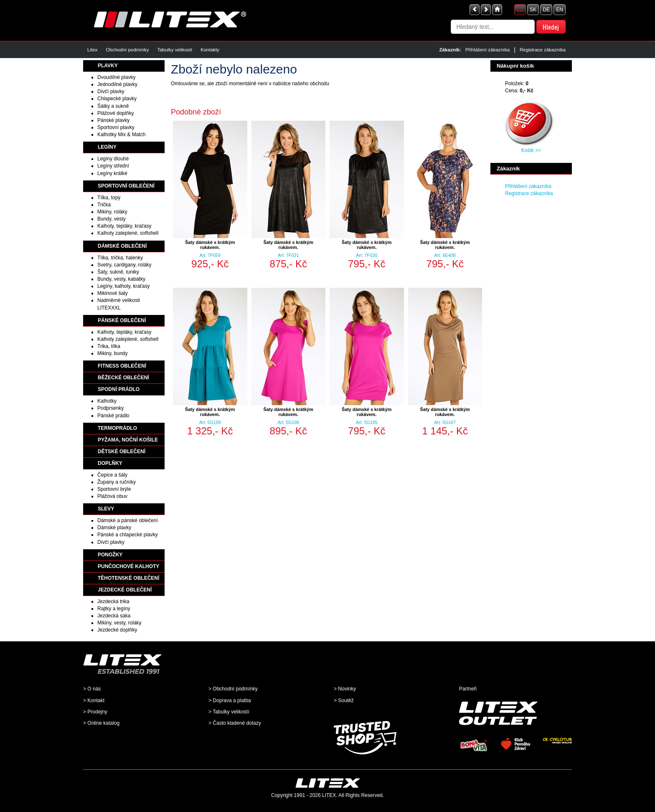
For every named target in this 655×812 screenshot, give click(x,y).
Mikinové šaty (113, 293)
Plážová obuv (112, 496)
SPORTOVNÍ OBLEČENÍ (126, 186)
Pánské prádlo (113, 416)
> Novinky (345, 689)
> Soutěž (344, 700)
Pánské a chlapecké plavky (128, 535)
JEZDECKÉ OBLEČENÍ (125, 590)
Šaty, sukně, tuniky (118, 272)
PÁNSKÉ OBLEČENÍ (122, 320)
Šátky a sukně (113, 106)
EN (560, 10)
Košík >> (531, 150)
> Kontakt (94, 700)
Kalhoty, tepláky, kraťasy (124, 226)
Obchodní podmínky (127, 50)
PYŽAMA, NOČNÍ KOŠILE (128, 440)
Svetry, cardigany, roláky (124, 265)
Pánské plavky (113, 120)
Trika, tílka (109, 346)
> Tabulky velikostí (229, 712)
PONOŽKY (110, 555)
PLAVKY (108, 66)
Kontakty (210, 50)
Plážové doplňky (116, 113)
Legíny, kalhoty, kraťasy (123, 286)
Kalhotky (107, 401)
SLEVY (106, 509)
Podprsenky (110, 408)
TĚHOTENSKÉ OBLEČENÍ (128, 578)
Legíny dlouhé (113, 159)
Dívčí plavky (111, 91)
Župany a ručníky (117, 482)
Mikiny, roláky (112, 212)
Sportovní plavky (116, 127)
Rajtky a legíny (114, 609)
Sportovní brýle (114, 489)
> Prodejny (95, 712)
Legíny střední (113, 166)
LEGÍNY (107, 147)
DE (546, 10)
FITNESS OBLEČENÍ (122, 366)
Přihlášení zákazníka (487, 50)
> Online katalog (101, 723)
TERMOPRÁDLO (117, 428)
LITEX (329, 795)
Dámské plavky (114, 528)
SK (533, 10)
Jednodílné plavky (117, 84)
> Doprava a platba (230, 700)
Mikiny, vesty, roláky (119, 623)
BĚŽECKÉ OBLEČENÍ (123, 378)
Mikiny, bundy (112, 353)
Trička (104, 205)
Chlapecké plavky (117, 99)
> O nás (92, 689)
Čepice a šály (112, 475)
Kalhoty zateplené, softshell (128, 233)
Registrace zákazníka (543, 50)
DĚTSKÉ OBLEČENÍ (122, 452)
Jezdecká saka (114, 616)
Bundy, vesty (112, 219)
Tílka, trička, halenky (120, 258)
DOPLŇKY (110, 463)
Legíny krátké (112, 173)
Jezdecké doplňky (117, 630)
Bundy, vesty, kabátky (121, 279)
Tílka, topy (109, 198)
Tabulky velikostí (175, 50)
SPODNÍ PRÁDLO (119, 389)
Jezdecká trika (113, 601)
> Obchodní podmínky (233, 689)
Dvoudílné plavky (116, 77)
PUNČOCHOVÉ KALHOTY (128, 566)
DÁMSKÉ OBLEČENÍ (122, 246)
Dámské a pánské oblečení (128, 520)
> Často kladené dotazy (235, 723)
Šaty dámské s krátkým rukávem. (210, 245)
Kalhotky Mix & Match (121, 134)
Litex (92, 50)
